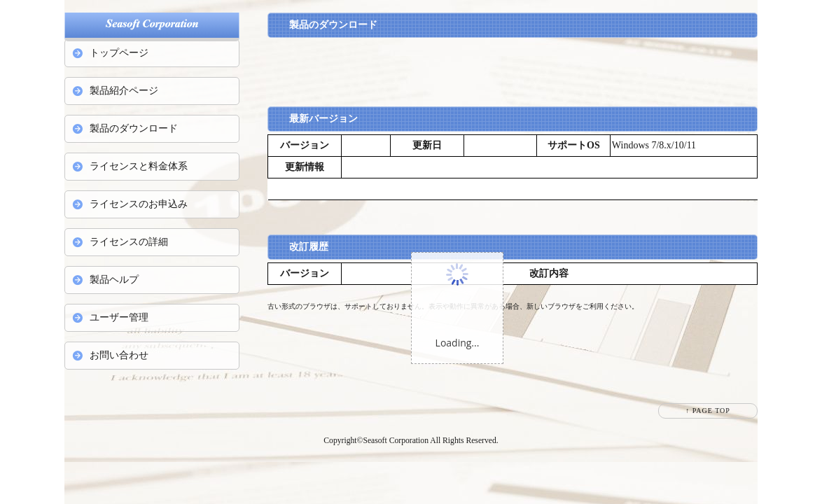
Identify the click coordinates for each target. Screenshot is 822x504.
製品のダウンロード (134, 128)
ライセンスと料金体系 (139, 166)
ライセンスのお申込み (139, 204)
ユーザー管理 (119, 317)
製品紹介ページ (124, 91)
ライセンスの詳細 (129, 242)
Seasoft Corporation (396, 441)
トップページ (119, 53)
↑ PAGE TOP (708, 411)
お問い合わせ (119, 355)
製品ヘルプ (114, 280)
